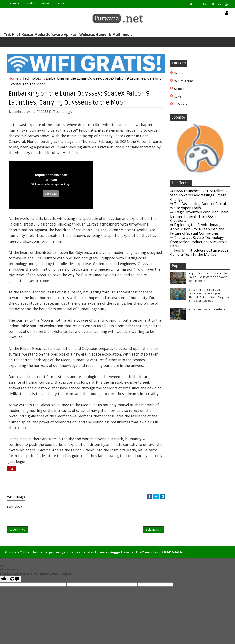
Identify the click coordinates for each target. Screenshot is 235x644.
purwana (13, 558)
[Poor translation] (15, 585)
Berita (179, 74)
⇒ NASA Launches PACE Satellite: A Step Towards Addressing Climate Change (199, 195)
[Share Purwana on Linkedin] (158, 502)
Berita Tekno (184, 81)
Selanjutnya (149, 535)
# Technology (26, 474)
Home (14, 78)
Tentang (62, 4)
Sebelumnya (17, 535)
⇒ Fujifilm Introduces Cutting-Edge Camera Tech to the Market (199, 252)
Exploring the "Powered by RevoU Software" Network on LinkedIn (209, 278)
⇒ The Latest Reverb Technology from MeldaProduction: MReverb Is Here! (199, 242)
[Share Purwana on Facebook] (144, 502)
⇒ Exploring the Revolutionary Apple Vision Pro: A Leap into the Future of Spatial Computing (197, 229)
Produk (30, 4)
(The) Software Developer (208, 310)
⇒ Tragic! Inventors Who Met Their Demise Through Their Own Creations (199, 216)
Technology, (63, 111)
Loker (179, 97)
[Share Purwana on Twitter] (151, 502)
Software (181, 105)
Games (180, 89)
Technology (32, 78)
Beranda (13, 4)
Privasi (46, 4)
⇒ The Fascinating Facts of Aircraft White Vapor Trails (199, 206)
